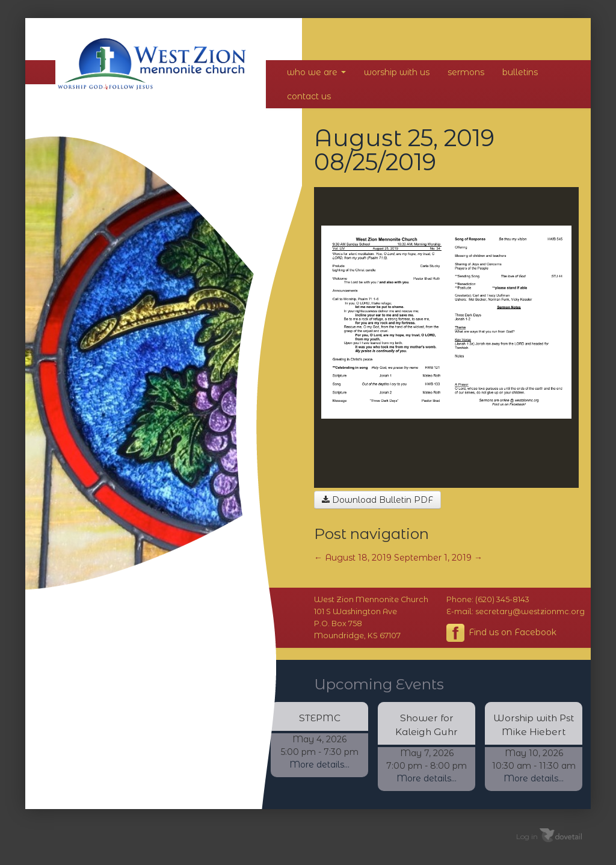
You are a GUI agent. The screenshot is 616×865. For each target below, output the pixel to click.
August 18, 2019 (353, 558)
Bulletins (520, 72)
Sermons (466, 72)
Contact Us (309, 96)
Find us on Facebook (501, 633)
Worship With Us (397, 72)
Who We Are (316, 72)
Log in (527, 836)
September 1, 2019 (438, 558)
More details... (319, 765)
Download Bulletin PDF (377, 500)
